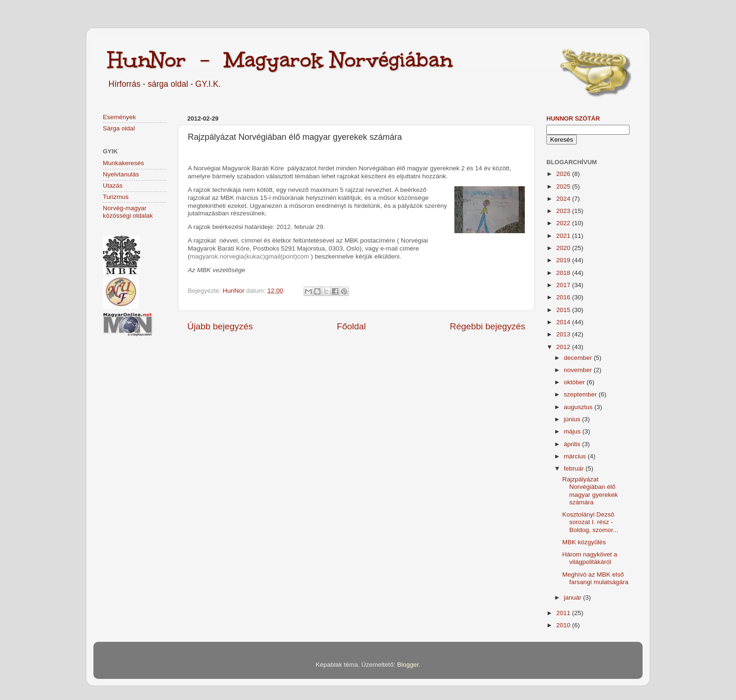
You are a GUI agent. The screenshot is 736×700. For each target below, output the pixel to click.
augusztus (579, 407)
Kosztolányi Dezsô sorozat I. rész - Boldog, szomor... (590, 522)
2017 (564, 285)
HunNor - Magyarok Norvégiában (280, 60)
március (576, 456)
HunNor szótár (573, 118)
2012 (564, 347)
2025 (564, 186)
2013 (564, 334)
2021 (564, 236)
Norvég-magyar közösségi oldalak (128, 212)
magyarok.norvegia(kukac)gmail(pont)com (250, 256)
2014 (564, 322)
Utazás (113, 186)
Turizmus (116, 197)
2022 (564, 223)
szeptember (581, 394)
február (575, 468)
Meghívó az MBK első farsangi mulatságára (595, 578)
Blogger (408, 665)
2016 (564, 297)
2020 (564, 248)
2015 (564, 310)
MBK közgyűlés (584, 542)
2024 (564, 199)
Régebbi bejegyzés (487, 326)
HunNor (234, 291)
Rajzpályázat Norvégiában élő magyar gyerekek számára (590, 491)
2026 (564, 174)
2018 (564, 273)
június (573, 419)
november (579, 370)
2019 (564, 260)
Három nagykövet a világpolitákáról (590, 558)
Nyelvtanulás (121, 174)
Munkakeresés (123, 163)
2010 (564, 625)
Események (119, 117)
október (575, 382)
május (573, 431)
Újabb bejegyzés (220, 326)
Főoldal (352, 326)
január (573, 597)
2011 (564, 613)
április (573, 444)
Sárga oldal (119, 128)
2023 (564, 211)
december (579, 358)
